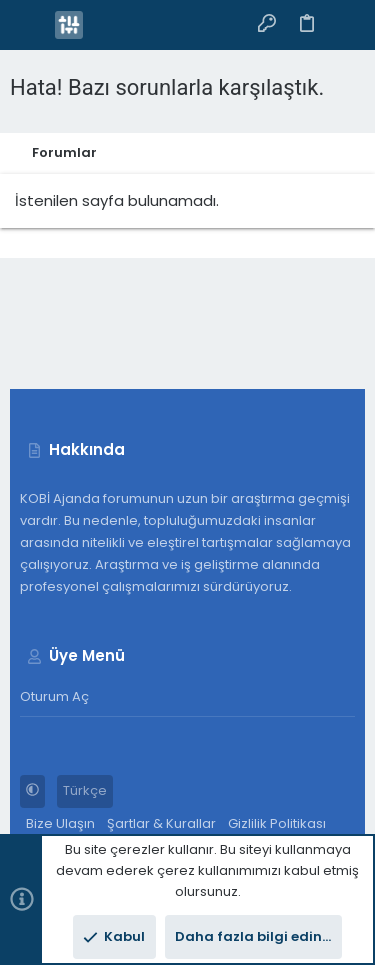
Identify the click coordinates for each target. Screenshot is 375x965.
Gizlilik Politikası (277, 823)
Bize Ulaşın (60, 823)
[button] (30, 25)
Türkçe (85, 790)
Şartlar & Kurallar (161, 823)
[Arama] (345, 25)
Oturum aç (54, 696)
